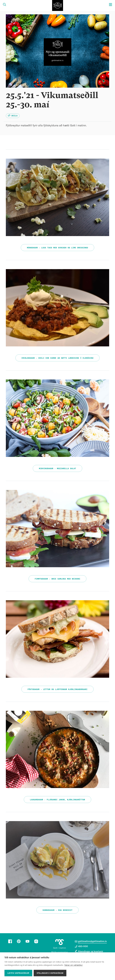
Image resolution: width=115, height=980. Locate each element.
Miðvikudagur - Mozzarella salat (57, 469)
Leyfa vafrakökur (18, 973)
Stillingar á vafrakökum (50, 973)
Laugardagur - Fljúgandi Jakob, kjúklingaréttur (57, 800)
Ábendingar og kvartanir (91, 952)
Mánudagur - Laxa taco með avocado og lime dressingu (57, 248)
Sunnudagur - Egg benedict (57, 910)
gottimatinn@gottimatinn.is (91, 941)
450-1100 (81, 947)
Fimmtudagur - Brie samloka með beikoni (57, 579)
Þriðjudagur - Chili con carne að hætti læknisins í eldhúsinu (57, 358)
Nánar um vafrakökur (73, 965)
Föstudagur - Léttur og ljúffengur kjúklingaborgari (57, 689)
